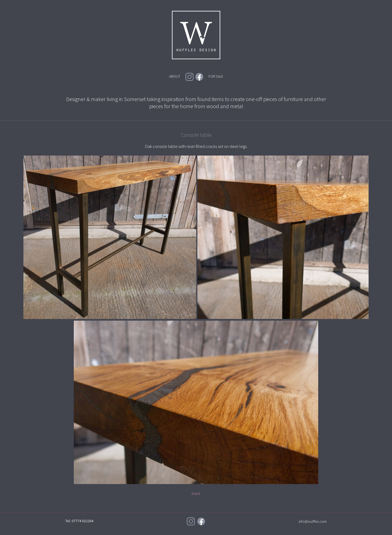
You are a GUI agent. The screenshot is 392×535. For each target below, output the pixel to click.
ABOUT (175, 76)
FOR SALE (216, 76)
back (196, 493)
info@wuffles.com (313, 521)
